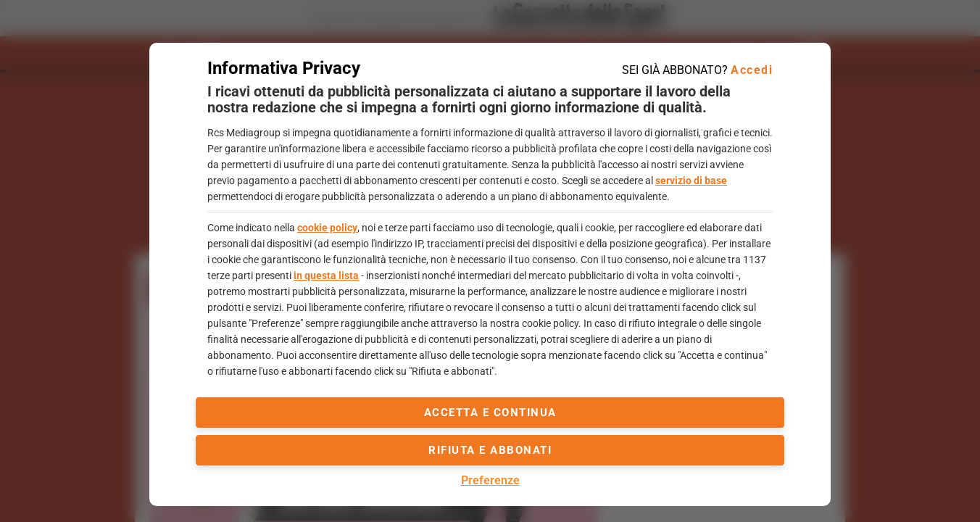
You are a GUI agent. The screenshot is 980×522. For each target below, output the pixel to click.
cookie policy (327, 228)
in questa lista (326, 275)
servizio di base (691, 181)
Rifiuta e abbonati (490, 450)
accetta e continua (490, 413)
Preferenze (490, 480)
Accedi (752, 70)
